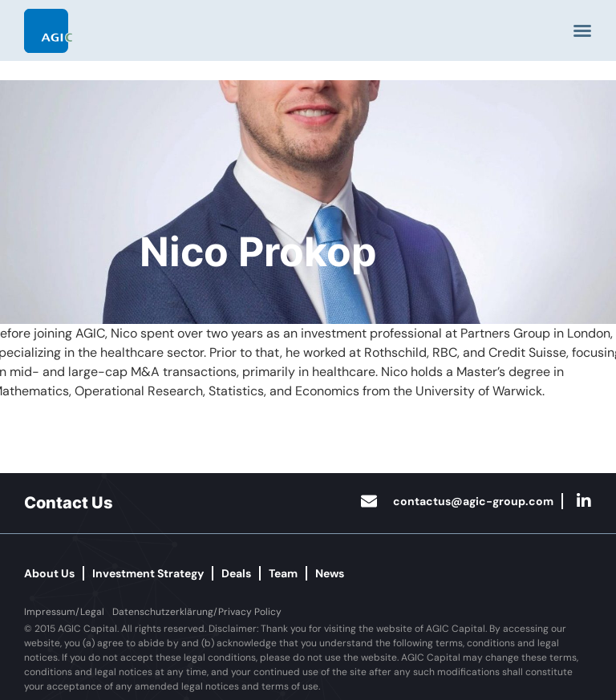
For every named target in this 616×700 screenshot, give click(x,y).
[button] (64, 612)
